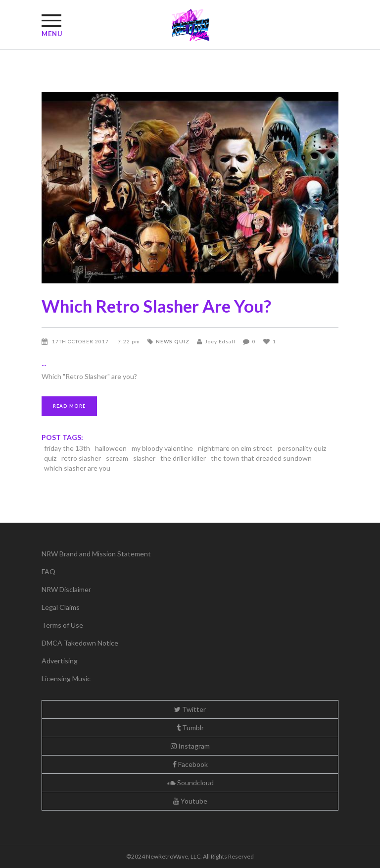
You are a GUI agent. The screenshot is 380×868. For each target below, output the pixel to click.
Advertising (60, 661)
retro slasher (81, 458)
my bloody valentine (162, 448)
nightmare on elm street (235, 448)
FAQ (48, 571)
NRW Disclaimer (66, 589)
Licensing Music (66, 678)
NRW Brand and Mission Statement (96, 554)
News (164, 341)
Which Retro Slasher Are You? (156, 306)
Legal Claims (61, 607)
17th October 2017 (81, 341)
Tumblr (190, 728)
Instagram (190, 746)
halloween (111, 448)
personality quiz (302, 448)
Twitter (190, 709)
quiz (50, 458)
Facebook (190, 764)
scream (117, 458)
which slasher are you (77, 468)
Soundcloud (190, 783)
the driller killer (183, 458)
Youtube (190, 801)
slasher (144, 458)
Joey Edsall (220, 341)
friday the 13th (67, 448)
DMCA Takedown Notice (80, 643)
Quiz (182, 341)
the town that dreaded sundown (261, 458)
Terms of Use (62, 625)
